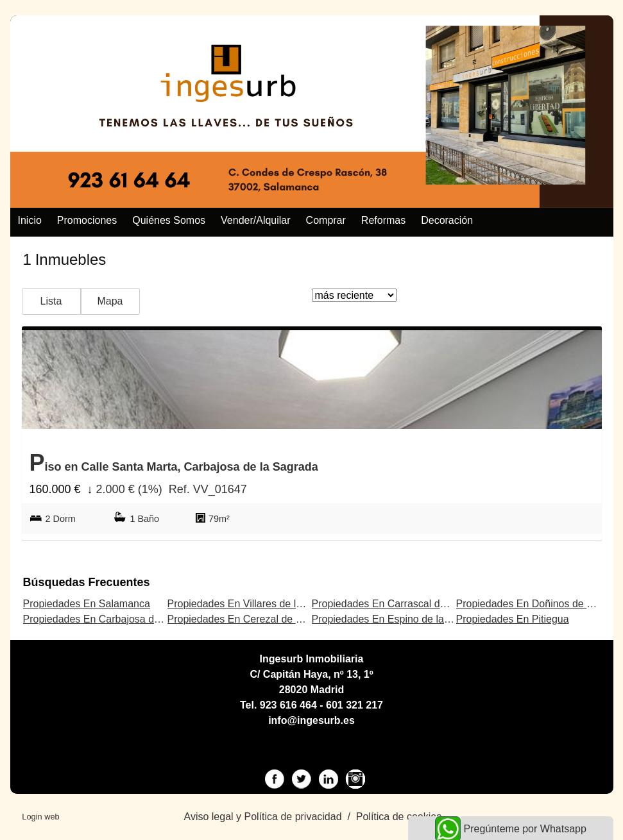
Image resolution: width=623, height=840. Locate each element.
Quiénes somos (169, 220)
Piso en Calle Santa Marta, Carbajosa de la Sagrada (174, 463)
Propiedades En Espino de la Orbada (397, 619)
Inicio (30, 220)
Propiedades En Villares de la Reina (250, 604)
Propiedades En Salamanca (87, 604)
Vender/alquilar (256, 220)
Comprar (326, 220)
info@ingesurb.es (311, 720)
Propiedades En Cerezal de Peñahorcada (262, 619)
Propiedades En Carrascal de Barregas (401, 604)
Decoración (447, 220)
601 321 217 (354, 705)
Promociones (87, 220)
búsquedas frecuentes (87, 582)
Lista (51, 301)
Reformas (383, 220)
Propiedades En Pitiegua (513, 619)
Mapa (110, 301)
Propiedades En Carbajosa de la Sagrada (118, 619)
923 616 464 (288, 705)
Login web (40, 817)
